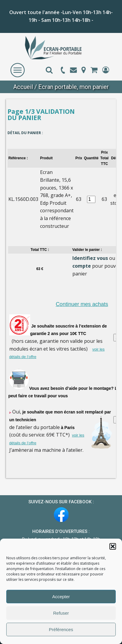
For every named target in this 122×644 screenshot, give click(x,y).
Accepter (61, 597)
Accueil (23, 87)
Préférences (61, 629)
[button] (113, 546)
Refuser (61, 613)
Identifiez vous (90, 258)
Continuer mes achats (82, 304)
